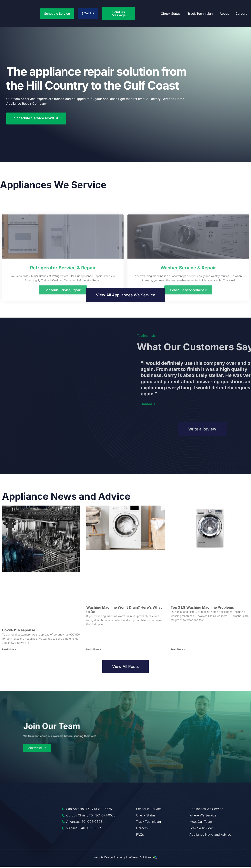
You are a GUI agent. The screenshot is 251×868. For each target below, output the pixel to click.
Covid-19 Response (19, 631)
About (224, 14)
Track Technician (200, 14)
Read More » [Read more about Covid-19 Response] (9, 651)
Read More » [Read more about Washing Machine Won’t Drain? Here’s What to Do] (94, 651)
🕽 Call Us (88, 13)
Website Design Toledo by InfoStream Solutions (122, 859)
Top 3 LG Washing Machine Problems (202, 609)
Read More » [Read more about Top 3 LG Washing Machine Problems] (178, 651)
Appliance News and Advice (66, 498)
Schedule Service (57, 14)
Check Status (171, 14)
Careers (241, 14)
